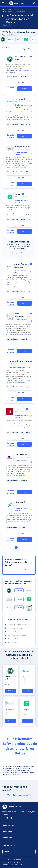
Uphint (18, 194)
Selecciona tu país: (9, 845)
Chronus (19, 502)
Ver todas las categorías (19, 795)
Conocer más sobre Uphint (20, 215)
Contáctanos (19, 838)
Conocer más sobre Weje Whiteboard (20, 334)
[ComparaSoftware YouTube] (7, 818)
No (26, 570)
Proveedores (19, 832)
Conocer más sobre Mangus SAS (16, 167)
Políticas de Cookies (23, 863)
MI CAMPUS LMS (9, 678)
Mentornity (20, 409)
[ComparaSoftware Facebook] (11, 818)
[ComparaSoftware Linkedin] (4, 818)
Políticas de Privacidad (9, 863)
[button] (19, 77)
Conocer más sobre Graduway (15, 475)
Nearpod (19, 99)
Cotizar (25, 89)
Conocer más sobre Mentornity (21, 428)
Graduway (20, 455)
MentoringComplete (20, 361)
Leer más (7, 25)
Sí (12, 570)
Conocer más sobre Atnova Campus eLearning (17, 286)
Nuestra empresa (19, 826)
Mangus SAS (21, 147)
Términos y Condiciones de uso (12, 865)
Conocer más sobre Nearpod (20, 120)
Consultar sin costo (11, 89)
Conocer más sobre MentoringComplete (19, 381)
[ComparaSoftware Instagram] (15, 818)
